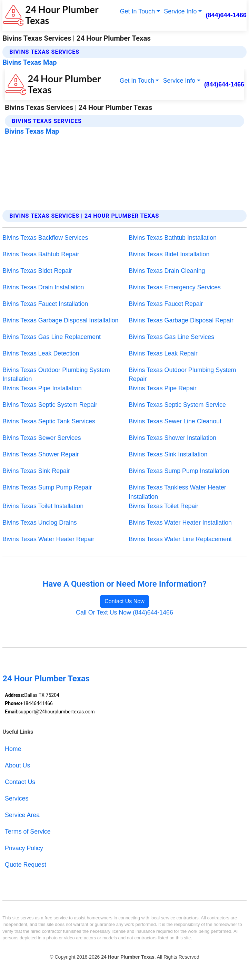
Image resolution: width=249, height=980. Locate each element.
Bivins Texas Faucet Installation (45, 304)
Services (17, 798)
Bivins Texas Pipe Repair (163, 388)
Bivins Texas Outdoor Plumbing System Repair (182, 375)
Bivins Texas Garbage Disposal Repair (181, 320)
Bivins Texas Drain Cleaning (167, 271)
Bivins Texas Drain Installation (43, 287)
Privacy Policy (24, 848)
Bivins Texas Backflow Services (45, 238)
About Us (17, 765)
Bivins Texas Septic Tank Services (49, 421)
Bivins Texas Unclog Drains (40, 523)
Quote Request (26, 865)
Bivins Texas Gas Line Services (171, 337)
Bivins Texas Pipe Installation (42, 388)
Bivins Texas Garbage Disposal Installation (60, 320)
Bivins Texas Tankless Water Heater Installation (177, 492)
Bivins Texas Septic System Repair (50, 405)
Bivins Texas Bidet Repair (37, 271)
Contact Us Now (124, 601)
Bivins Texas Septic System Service (177, 405)
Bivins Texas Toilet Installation (43, 506)
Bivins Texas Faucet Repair (166, 304)
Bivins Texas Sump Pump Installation (179, 471)
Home (13, 749)
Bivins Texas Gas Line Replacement (52, 337)
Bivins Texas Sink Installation (168, 454)
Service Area (22, 815)
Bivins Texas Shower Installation (172, 438)
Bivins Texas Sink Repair (36, 471)
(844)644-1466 (226, 15)
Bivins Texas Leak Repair (163, 353)
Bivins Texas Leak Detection (41, 353)
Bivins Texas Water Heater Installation (180, 523)
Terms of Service (28, 832)
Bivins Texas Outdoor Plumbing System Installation (56, 375)
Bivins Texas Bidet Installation (169, 254)
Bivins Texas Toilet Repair (163, 506)
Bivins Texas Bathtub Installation (173, 238)
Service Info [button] (180, 11)
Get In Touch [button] (137, 11)
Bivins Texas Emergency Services (175, 287)
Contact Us (20, 782)
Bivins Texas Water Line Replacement (180, 539)
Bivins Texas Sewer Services (42, 438)
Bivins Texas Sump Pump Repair (47, 487)
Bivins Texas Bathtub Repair (41, 254)
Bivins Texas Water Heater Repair (48, 539)
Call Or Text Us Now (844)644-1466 (124, 612)
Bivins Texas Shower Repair (41, 454)
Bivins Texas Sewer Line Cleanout (175, 421)
